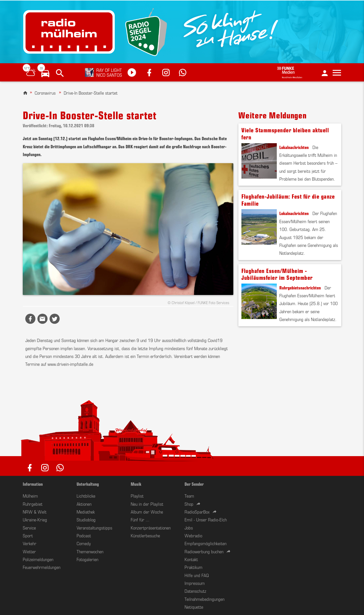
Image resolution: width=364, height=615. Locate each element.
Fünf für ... (140, 519)
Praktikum (194, 567)
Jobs (189, 527)
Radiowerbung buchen (204, 551)
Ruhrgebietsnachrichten (300, 287)
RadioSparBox (197, 512)
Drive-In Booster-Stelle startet (91, 93)
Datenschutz (195, 591)
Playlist (137, 496)
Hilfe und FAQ (197, 575)
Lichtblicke (86, 496)
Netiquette (194, 607)
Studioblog (86, 519)
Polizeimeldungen (38, 559)
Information (33, 484)
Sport (28, 535)
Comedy (84, 543)
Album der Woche (147, 512)
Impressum (195, 583)
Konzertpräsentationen (151, 527)
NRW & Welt (35, 512)
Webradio (193, 535)
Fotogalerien (87, 559)
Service (29, 527)
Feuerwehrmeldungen (42, 567)
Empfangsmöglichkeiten (206, 543)
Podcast (84, 535)
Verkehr (30, 543)
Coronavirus (45, 93)
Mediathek (86, 512)
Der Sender (194, 484)
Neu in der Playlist (147, 504)
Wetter (29, 551)
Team (189, 496)
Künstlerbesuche (145, 535)
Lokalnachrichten (294, 147)
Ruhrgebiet (33, 504)
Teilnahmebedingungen (204, 599)
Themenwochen (90, 551)
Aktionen (84, 504)
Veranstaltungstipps (94, 527)
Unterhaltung (88, 484)
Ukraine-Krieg (35, 519)
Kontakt (191, 559)
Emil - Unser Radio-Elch (206, 519)
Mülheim (30, 496)
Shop (189, 504)
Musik (136, 484)
